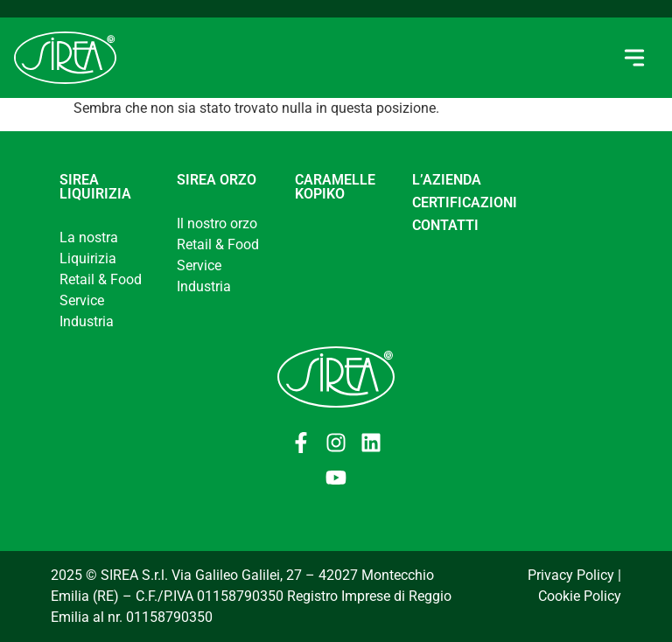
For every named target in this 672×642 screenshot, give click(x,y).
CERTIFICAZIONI (465, 202)
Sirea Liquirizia (95, 187)
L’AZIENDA (447, 180)
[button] (634, 58)
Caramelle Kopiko (335, 187)
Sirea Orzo (217, 180)
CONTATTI (445, 225)
